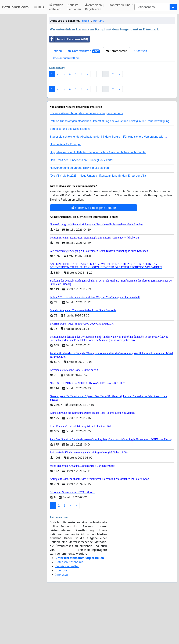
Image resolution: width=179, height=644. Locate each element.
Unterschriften (84, 51)
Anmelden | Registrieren (95, 7)
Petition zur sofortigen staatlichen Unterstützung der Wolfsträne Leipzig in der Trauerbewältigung (110, 170)
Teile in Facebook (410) (68, 39)
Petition (57, 51)
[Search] (152, 7)
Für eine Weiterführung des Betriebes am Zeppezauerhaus (86, 162)
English (87, 21)
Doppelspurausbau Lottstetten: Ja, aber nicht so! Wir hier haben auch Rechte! (98, 201)
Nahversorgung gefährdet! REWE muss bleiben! (80, 217)
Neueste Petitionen (74, 7)
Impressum (63, 624)
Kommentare (117, 51)
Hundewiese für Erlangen (66, 193)
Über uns (61, 619)
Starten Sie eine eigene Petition (94, 257)
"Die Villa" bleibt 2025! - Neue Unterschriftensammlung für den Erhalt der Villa (98, 225)
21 (113, 74)
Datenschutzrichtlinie (66, 58)
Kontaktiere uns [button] (120, 5)
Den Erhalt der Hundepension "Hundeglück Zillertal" (82, 209)
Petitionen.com (15, 7)
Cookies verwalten (67, 615)
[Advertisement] (112, 107)
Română (99, 21)
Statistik (140, 51)
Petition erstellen (56, 7)
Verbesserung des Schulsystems (70, 178)
